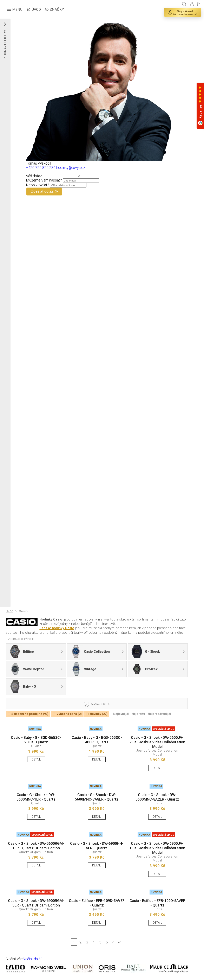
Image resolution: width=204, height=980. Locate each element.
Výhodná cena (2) (69, 714)
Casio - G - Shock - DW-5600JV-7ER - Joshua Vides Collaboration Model (157, 742)
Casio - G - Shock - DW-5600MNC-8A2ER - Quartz (157, 797)
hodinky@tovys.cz (71, 168)
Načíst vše (14, 959)
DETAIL (36, 760)
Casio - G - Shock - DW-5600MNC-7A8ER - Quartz (97, 797)
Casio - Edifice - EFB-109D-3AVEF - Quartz (97, 903)
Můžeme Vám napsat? (44, 181)
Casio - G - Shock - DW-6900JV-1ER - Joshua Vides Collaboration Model (157, 848)
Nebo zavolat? (38, 186)
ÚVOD (36, 9)
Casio (23, 611)
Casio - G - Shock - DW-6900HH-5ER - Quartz (97, 846)
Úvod (9, 611)
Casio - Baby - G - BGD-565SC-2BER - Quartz (36, 740)
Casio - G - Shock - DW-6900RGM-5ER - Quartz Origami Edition (36, 903)
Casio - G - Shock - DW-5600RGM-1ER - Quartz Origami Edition (36, 846)
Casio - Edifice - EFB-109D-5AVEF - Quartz (157, 903)
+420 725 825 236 (41, 168)
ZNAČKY (57, 9)
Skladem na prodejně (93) (30, 714)
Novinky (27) (99, 714)
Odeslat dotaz (42, 193)
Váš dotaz (34, 177)
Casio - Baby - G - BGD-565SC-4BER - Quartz (97, 740)
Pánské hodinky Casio (57, 628)
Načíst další (32, 959)
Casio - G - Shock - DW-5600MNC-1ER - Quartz (36, 797)
